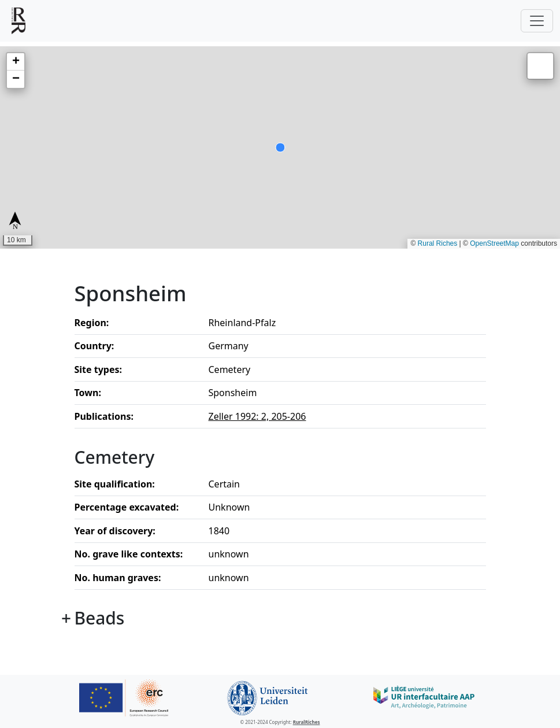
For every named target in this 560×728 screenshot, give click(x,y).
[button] (16, 62)
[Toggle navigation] (537, 21)
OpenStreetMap (494, 243)
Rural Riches (438, 243)
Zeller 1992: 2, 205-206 (257, 416)
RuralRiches (307, 722)
